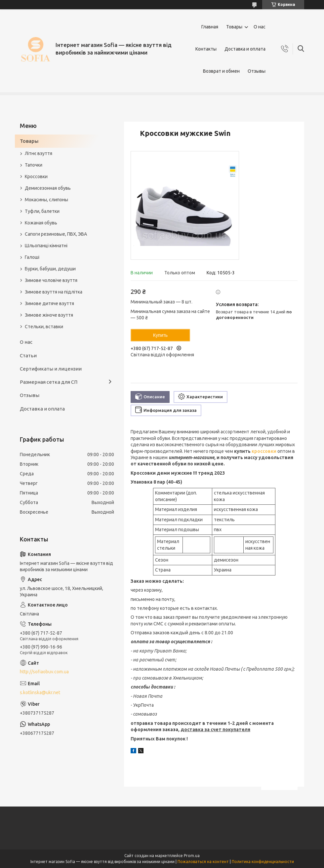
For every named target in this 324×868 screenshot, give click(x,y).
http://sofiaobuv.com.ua (44, 672)
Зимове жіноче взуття (49, 315)
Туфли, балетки (42, 211)
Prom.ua (192, 856)
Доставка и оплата (245, 49)
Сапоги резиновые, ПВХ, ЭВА (56, 234)
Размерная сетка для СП (49, 382)
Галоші (32, 257)
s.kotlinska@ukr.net (40, 692)
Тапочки (34, 165)
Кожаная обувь (41, 223)
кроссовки (264, 451)
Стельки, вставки (44, 327)
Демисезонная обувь (48, 188)
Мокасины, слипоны (46, 200)
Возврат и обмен (221, 71)
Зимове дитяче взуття (49, 303)
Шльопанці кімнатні (46, 246)
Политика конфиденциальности (263, 862)
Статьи (28, 355)
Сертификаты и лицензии (51, 369)
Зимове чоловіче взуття (51, 280)
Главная (210, 27)
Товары (234, 27)
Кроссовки (36, 177)
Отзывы (257, 71)
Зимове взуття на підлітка (54, 292)
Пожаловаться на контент (203, 862)
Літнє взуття (39, 153)
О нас (260, 27)
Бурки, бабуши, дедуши (50, 269)
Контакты (206, 49)
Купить (160, 335)
